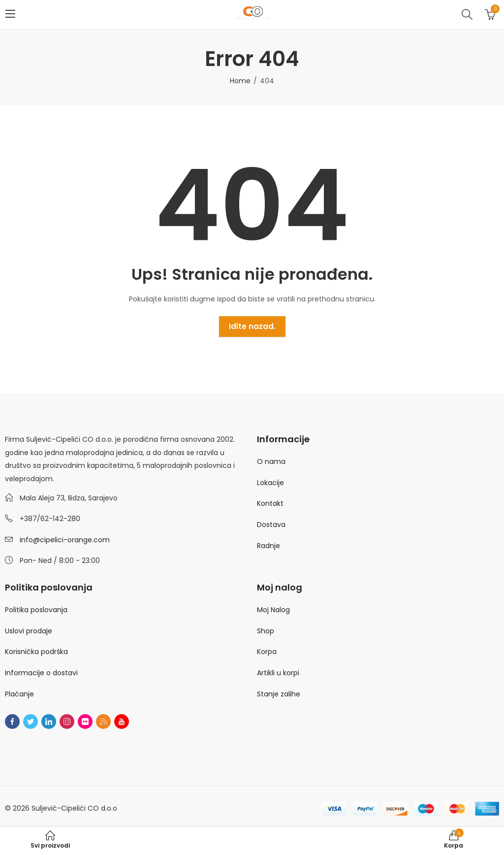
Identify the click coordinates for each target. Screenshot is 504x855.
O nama (271, 461)
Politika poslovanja (36, 610)
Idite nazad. (252, 326)
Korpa (267, 652)
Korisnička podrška (36, 652)
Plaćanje (19, 694)
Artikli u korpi (278, 673)
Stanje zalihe (279, 694)
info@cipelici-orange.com (65, 540)
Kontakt (270, 503)
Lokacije (270, 483)
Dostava (271, 525)
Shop (266, 631)
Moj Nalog (273, 610)
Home (240, 81)
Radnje (268, 546)
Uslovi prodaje (29, 631)
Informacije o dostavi (41, 673)
